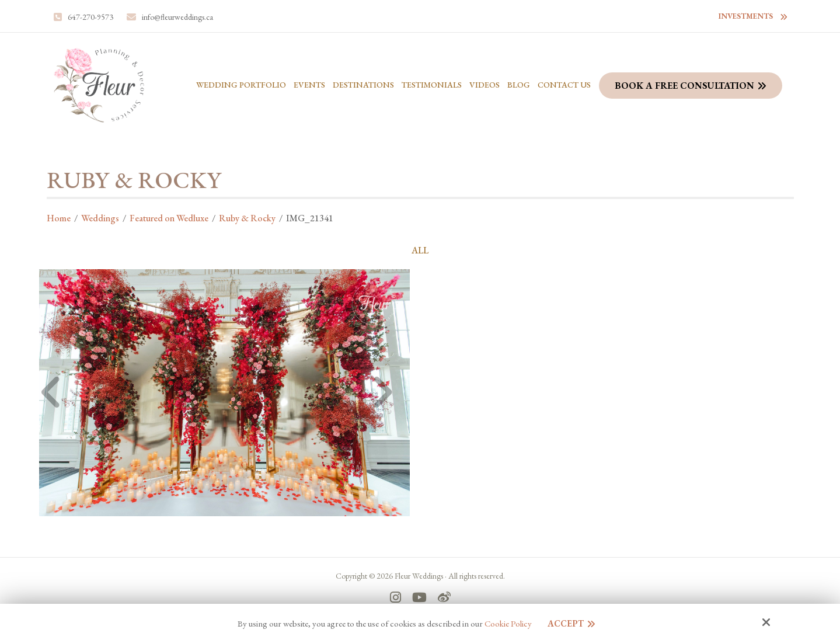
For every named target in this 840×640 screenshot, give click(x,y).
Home (59, 218)
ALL (420, 251)
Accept (566, 623)
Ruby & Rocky (247, 218)
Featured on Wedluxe (169, 218)
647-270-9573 (90, 17)
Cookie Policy (508, 624)
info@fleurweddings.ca (177, 17)
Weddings (100, 218)
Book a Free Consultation (684, 86)
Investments (746, 16)
